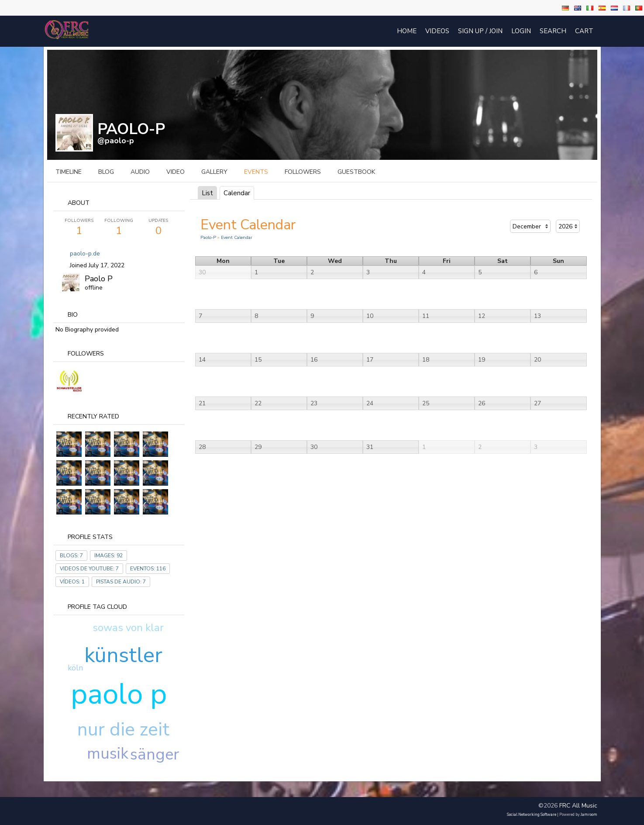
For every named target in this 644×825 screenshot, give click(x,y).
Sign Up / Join (480, 31)
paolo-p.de (85, 254)
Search (553, 31)
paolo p (119, 694)
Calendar (237, 193)
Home (407, 31)
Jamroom (589, 815)
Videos (437, 31)
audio (140, 172)
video (176, 172)
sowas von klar (128, 628)
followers (303, 172)
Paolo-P (208, 237)
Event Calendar (237, 237)
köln (75, 668)
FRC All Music (578, 806)
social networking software (532, 815)
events (256, 172)
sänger (155, 754)
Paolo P (99, 279)
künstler (123, 655)
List (207, 193)
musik (108, 754)
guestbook (356, 172)
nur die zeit (123, 730)
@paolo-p (116, 141)
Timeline (69, 172)
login (521, 31)
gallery (214, 172)
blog (106, 172)
